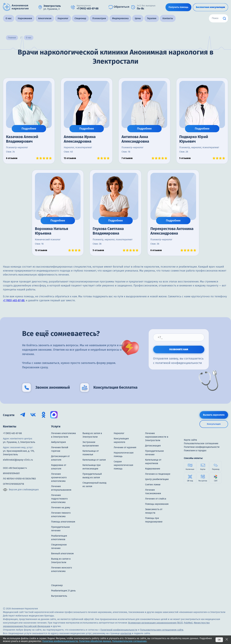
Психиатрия (99, 18)
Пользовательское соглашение (129, 641)
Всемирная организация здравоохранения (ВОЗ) (155, 623)
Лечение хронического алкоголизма (59, 477)
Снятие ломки (153, 485)
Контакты (168, 18)
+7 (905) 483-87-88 (14, 300)
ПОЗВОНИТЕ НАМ (179, 349)
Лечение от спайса (156, 499)
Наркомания (25, 18)
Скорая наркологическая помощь (123, 465)
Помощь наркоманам (157, 504)
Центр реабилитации (157, 479)
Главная (12, 38)
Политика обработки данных (95, 641)
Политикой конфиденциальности (119, 630)
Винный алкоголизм (62, 553)
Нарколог (63, 18)
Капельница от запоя (94, 460)
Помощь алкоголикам (63, 522)
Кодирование (153, 469)
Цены (138, 18)
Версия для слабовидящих (21, 490)
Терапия (152, 18)
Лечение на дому (61, 507)
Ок (219, 640)
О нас (9, 18)
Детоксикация (153, 446)
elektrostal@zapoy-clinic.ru (18, 460)
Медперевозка (120, 18)
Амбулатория (58, 442)
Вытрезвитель (59, 596)
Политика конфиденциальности (60, 641)
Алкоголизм (45, 18)
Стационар (80, 18)
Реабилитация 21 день (63, 591)
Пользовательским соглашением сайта (162, 630)
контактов (126, 633)
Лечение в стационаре (158, 474)
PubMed (188, 623)
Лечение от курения (125, 447)
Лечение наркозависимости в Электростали (157, 437)
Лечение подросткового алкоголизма (59, 499)
